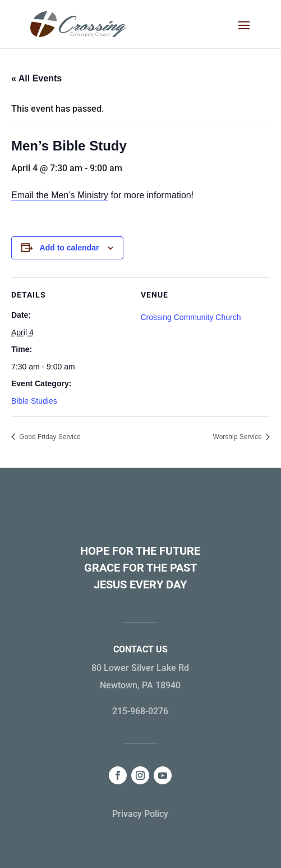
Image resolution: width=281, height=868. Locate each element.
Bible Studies (34, 401)
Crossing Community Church (191, 317)
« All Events (36, 78)
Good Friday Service (49, 437)
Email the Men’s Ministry (60, 195)
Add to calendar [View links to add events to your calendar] (70, 248)
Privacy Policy (140, 814)
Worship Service (238, 437)
